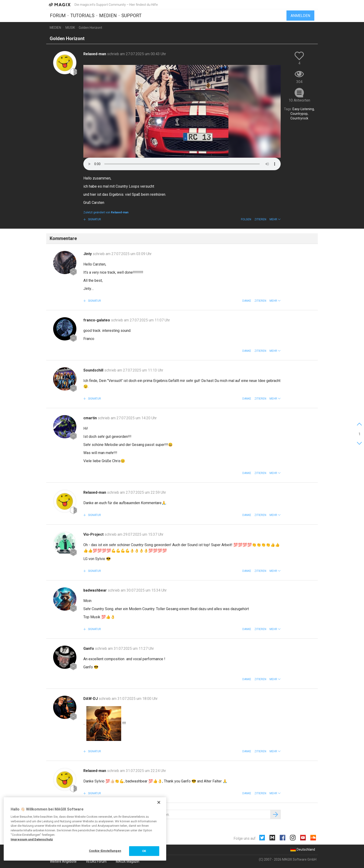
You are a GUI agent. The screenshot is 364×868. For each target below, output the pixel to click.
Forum (58, 16)
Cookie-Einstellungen (105, 851)
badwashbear (96, 590)
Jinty (88, 254)
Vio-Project (94, 534)
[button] (275, 219)
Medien (108, 16)
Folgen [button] (246, 219)
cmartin (91, 418)
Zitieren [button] (260, 219)
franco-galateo (97, 320)
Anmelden (300, 16)
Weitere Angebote (63, 862)
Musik (70, 28)
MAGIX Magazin (128, 862)
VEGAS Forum (96, 862)
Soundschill (94, 370)
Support (132, 16)
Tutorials (82, 16)
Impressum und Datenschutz (32, 839)
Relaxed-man (95, 54)
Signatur (94, 219)
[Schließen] (159, 802)
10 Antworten (299, 100)
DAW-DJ (91, 699)
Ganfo (89, 649)
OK (144, 851)
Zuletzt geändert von (106, 212)
